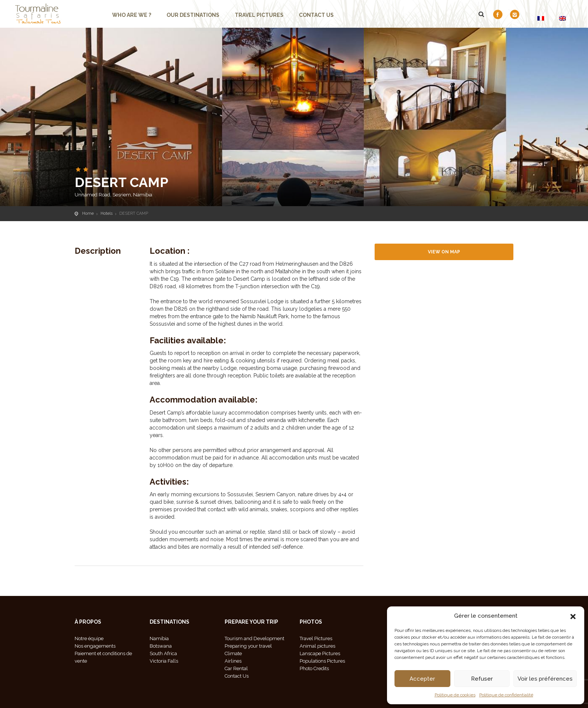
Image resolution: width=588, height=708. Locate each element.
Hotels (106, 213)
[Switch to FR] (541, 18)
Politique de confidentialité (506, 695)
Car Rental (236, 668)
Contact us (316, 15)
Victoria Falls (164, 661)
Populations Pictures (322, 661)
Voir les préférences (545, 679)
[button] (573, 616)
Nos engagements (95, 646)
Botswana (161, 646)
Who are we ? (132, 15)
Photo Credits (314, 668)
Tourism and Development (254, 638)
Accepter (422, 679)
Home (88, 213)
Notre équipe (89, 638)
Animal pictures (317, 646)
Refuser (482, 679)
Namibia (159, 638)
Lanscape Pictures (320, 653)
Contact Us (237, 676)
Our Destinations (193, 15)
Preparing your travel (248, 646)
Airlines (233, 661)
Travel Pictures (259, 15)
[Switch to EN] (562, 18)
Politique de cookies (455, 695)
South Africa (163, 653)
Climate (233, 653)
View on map (444, 252)
